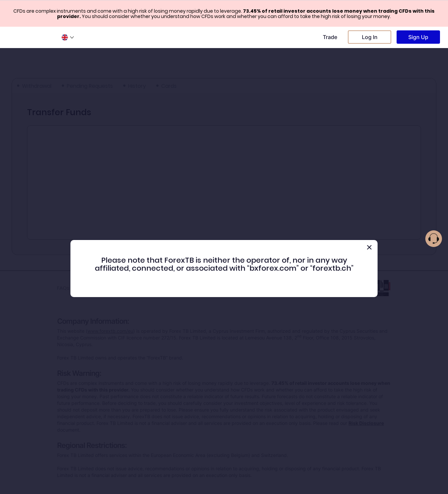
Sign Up (418, 37)
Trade (330, 37)
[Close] (369, 248)
